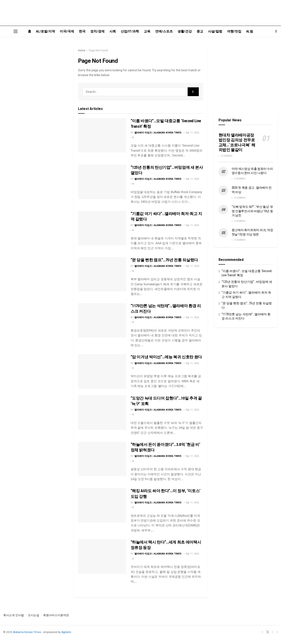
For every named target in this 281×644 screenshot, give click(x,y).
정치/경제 (97, 31)
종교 (200, 31)
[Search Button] (276, 31)
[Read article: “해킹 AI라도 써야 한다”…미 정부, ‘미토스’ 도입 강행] (102, 505)
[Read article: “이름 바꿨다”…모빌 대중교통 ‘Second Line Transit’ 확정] (102, 135)
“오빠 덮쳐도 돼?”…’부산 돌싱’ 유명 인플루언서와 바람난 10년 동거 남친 (252, 211)
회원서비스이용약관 (56, 615)
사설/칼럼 (215, 31)
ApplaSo (66, 632)
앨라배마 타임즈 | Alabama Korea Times (158, 133)
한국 (82, 31)
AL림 (250, 31)
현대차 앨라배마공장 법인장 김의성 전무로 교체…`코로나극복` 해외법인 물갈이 (237, 143)
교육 (147, 31)
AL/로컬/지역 (45, 31)
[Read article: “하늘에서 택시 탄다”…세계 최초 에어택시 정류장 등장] (102, 557)
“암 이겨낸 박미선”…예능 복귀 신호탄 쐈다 (166, 357)
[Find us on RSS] (277, 632)
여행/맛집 (234, 31)
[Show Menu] (16, 31)
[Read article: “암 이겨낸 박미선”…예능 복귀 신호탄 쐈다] (102, 371)
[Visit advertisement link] (35, 76)
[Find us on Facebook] (262, 632)
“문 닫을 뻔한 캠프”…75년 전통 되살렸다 (164, 260)
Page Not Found (98, 50)
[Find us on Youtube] (273, 632)
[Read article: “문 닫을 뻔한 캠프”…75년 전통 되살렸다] (102, 274)
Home (82, 50)
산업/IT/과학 (130, 31)
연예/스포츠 (164, 31)
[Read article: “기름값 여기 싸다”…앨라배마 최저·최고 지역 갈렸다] (102, 228)
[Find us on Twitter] (268, 632)
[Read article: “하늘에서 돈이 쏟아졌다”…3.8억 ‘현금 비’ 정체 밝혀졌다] (102, 459)
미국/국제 (67, 31)
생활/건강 (185, 31)
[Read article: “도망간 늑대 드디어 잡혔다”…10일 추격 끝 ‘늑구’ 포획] (102, 413)
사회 (113, 31)
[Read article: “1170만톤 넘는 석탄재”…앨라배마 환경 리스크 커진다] (102, 320)
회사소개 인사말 (14, 615)
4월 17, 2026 (191, 133)
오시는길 (34, 615)
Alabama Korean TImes (27, 632)
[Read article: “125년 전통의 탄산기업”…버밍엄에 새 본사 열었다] (102, 182)
